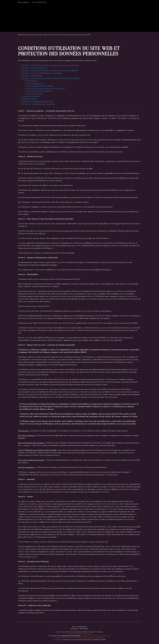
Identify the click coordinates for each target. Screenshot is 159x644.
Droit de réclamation (35, 94)
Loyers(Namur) (24, 2)
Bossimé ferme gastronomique (29, 35)
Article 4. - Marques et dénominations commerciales (42, 73)
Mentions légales (73, 634)
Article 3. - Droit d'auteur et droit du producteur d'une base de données (50, 70)
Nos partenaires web (104, 636)
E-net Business (58, 640)
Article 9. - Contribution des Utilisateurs (38, 101)
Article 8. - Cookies (30, 99)
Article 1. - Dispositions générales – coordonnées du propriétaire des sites (51, 65)
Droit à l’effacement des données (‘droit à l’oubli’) (46, 89)
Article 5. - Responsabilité (32, 76)
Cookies (90, 634)
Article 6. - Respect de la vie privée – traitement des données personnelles (51, 78)
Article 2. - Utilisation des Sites (35, 68)
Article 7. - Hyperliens (31, 96)
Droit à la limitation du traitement (40, 86)
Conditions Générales (89, 636)
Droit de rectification (35, 83)
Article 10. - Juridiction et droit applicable (39, 104)
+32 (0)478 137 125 (39, 2)
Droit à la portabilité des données (40, 91)
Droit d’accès (32, 81)
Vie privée (83, 634)
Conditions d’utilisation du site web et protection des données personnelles (80, 638)
